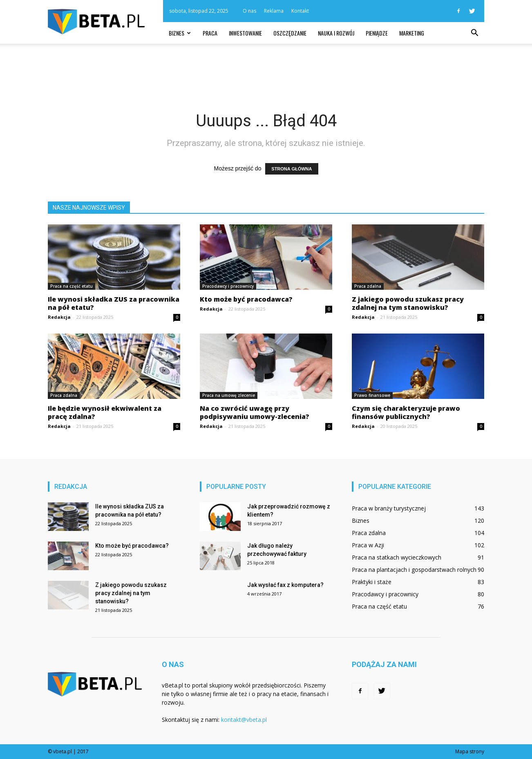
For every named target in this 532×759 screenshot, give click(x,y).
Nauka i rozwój (336, 33)
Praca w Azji (368, 545)
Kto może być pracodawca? (246, 299)
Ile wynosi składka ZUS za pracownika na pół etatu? (114, 303)
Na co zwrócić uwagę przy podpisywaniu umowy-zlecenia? (255, 412)
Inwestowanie (245, 33)
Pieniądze (377, 33)
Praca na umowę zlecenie (229, 395)
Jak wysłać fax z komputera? (285, 585)
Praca (210, 33)
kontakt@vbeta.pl (244, 720)
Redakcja (59, 317)
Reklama (274, 11)
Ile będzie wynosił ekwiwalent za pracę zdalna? (105, 412)
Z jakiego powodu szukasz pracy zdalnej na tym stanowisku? (408, 303)
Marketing (412, 33)
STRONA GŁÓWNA (292, 169)
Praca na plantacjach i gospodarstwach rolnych (414, 570)
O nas (249, 11)
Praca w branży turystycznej (389, 508)
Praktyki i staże (372, 582)
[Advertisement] (266, 72)
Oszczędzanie (290, 33)
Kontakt (300, 11)
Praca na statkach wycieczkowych (397, 557)
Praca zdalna (368, 286)
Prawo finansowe (372, 395)
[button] (474, 33)
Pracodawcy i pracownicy (228, 286)
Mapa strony (470, 751)
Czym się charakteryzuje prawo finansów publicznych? (406, 412)
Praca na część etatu (72, 286)
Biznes (180, 33)
